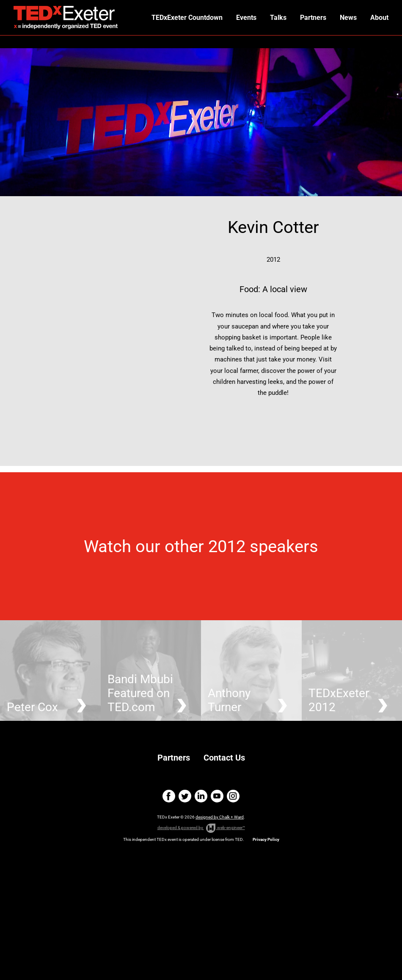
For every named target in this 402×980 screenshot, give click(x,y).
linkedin (201, 796)
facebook (169, 796)
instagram (233, 796)
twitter (185, 796)
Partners (313, 18)
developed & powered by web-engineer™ (201, 828)
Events (246, 18)
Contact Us (224, 758)
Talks (278, 18)
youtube (217, 796)
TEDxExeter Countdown (187, 18)
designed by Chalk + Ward (220, 817)
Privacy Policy (266, 839)
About (379, 18)
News (348, 18)
